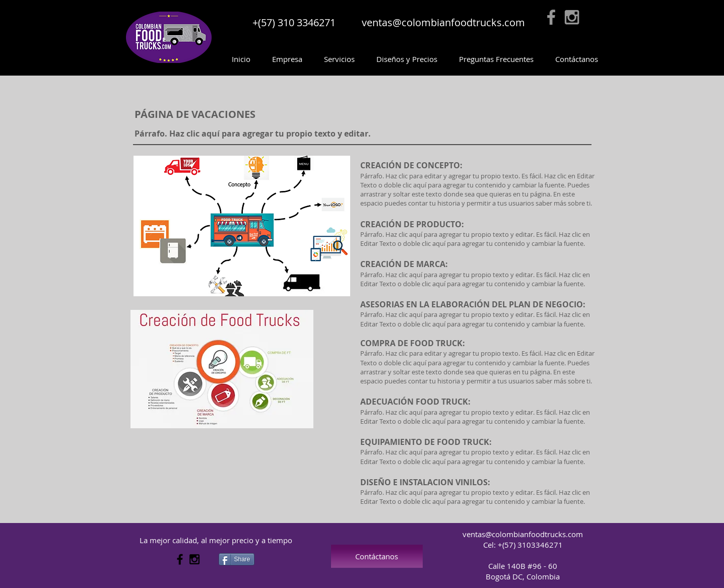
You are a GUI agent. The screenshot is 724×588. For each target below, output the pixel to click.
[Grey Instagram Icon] (572, 17)
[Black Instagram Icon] (194, 559)
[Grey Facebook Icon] (551, 17)
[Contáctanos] (377, 556)
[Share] (237, 559)
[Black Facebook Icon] (180, 559)
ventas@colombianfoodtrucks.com (443, 22)
